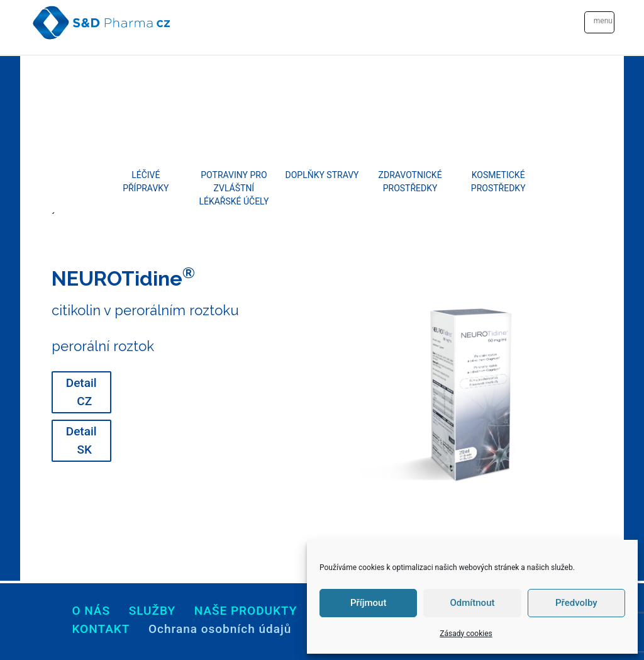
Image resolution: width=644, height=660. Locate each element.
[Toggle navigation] (600, 22)
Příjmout (368, 603)
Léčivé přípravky (146, 182)
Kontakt (101, 629)
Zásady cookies (466, 634)
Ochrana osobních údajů (220, 629)
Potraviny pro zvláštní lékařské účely (234, 188)
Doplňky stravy (322, 175)
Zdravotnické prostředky (410, 182)
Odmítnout (473, 603)
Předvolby (576, 603)
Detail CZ (81, 392)
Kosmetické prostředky (498, 182)
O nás (91, 611)
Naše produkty (246, 611)
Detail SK (81, 440)
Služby (152, 611)
